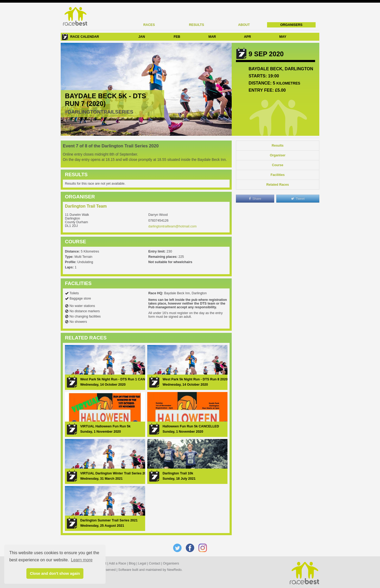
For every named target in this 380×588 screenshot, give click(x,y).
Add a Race (118, 563)
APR (248, 37)
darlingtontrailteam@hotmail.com (172, 226)
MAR (212, 37)
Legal (142, 563)
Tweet (298, 199)
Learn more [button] (82, 560)
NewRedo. (175, 570)
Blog (132, 563)
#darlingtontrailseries (99, 112)
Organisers (291, 25)
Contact (155, 563)
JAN (142, 37)
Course (277, 165)
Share (255, 199)
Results (196, 25)
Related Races (277, 185)
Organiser (277, 155)
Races (149, 25)
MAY (283, 37)
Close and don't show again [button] (55, 573)
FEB (177, 37)
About (244, 25)
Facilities (278, 175)
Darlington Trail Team (86, 206)
